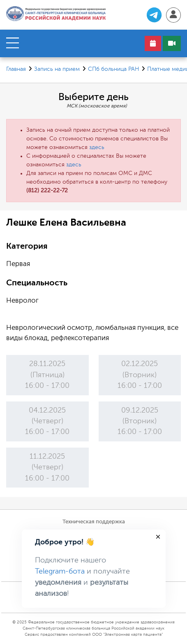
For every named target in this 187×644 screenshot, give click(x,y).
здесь (97, 147)
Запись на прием (57, 69)
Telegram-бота (60, 572)
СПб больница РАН (113, 69)
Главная (16, 69)
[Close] (158, 537)
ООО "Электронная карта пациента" (127, 635)
